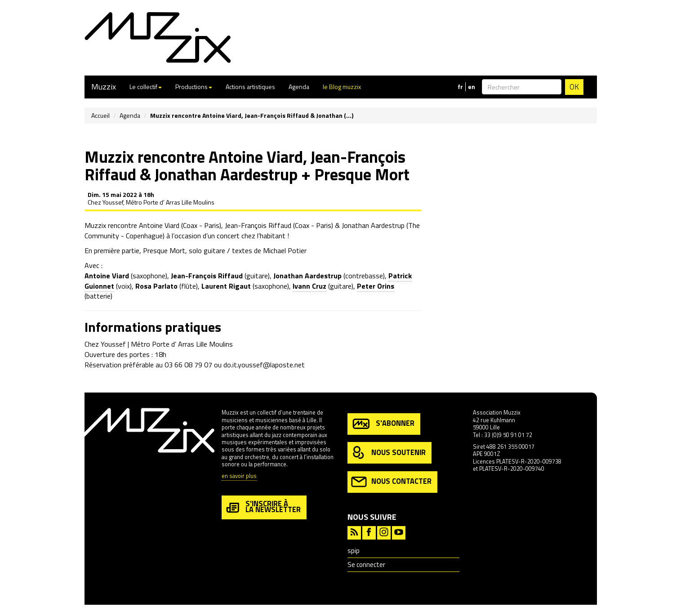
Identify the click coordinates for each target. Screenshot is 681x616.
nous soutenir (388, 453)
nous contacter (391, 482)
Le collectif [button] (146, 87)
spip (354, 551)
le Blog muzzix (342, 87)
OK (574, 87)
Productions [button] (194, 87)
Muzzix (104, 87)
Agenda (299, 87)
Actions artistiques (250, 87)
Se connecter (366, 565)
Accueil (100, 115)
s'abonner (383, 424)
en (472, 87)
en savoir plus (239, 476)
